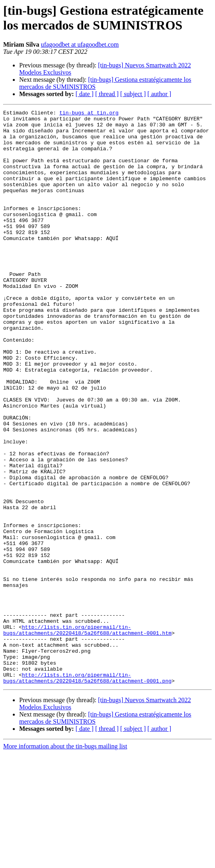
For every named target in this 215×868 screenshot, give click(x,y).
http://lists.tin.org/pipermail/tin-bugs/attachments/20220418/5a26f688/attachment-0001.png (87, 792)
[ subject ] (133, 94)
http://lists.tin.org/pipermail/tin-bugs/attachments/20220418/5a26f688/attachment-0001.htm (87, 734)
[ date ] (85, 94)
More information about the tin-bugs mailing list (65, 861)
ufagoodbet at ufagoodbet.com (80, 44)
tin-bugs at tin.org (89, 114)
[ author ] (159, 94)
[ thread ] (107, 94)
